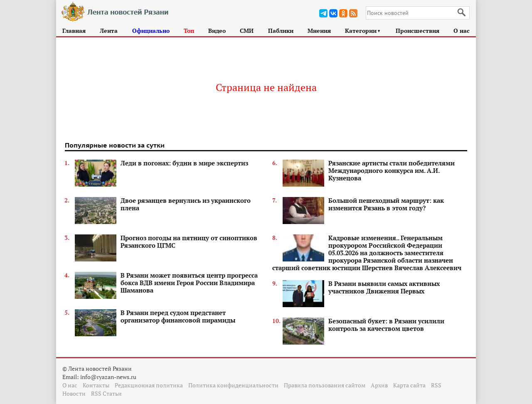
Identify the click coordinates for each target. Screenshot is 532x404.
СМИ (247, 31)
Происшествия (417, 31)
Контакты (96, 385)
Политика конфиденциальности (233, 385)
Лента (109, 31)
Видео (217, 31)
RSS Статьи (106, 393)
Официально (151, 31)
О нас (462, 31)
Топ (189, 31)
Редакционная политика (149, 385)
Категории (363, 31)
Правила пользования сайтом (325, 385)
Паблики (281, 31)
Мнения (319, 31)
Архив (379, 385)
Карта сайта (409, 385)
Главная (74, 31)
